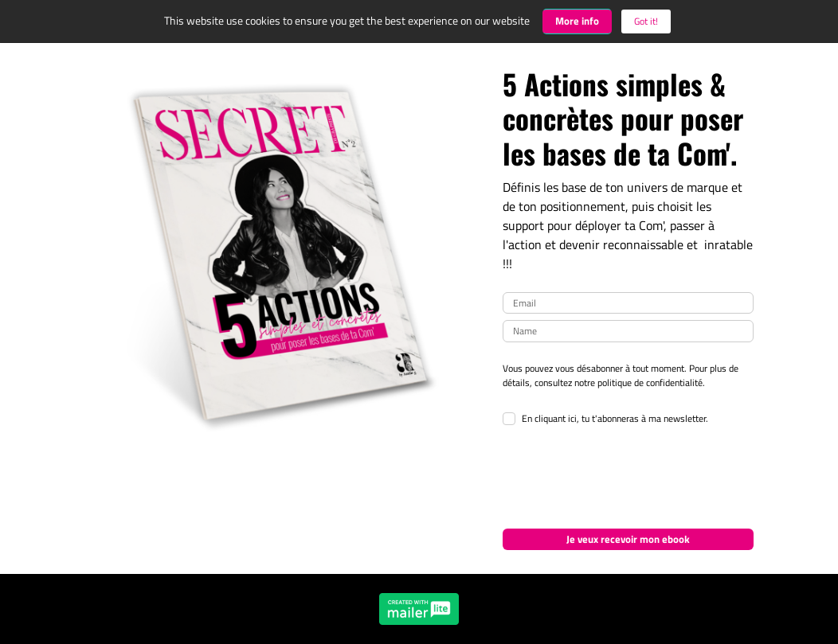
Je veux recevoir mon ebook (628, 539)
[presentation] (624, 478)
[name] (628, 331)
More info (577, 21)
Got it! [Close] (646, 21)
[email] (628, 303)
